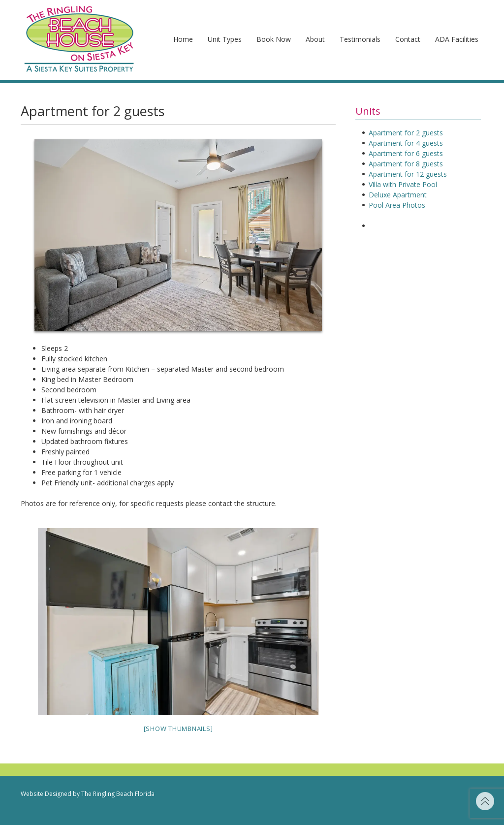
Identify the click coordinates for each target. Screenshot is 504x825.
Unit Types (225, 39)
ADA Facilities (457, 39)
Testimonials (360, 39)
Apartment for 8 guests (406, 164)
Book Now (274, 39)
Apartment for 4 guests (406, 143)
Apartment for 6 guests (406, 153)
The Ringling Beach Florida (118, 794)
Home (183, 39)
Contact (408, 39)
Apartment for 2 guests (406, 133)
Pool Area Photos (397, 205)
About (315, 39)
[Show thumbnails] (178, 729)
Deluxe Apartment (398, 195)
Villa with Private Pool (403, 184)
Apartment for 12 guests (408, 174)
